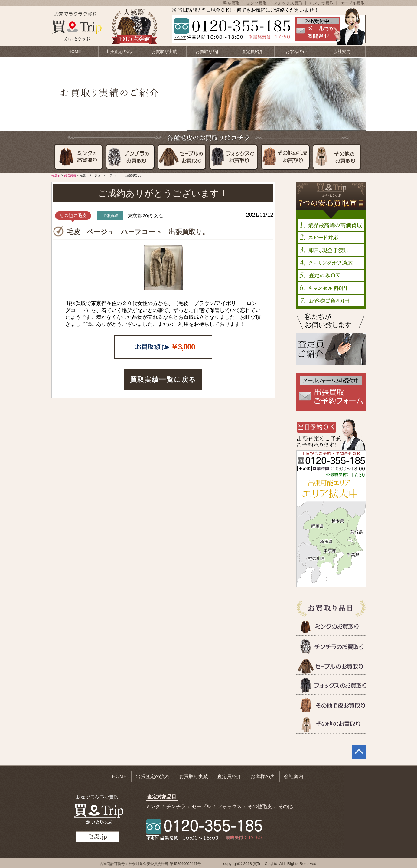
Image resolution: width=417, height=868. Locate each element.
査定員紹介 (252, 51)
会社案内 (342, 51)
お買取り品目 (208, 51)
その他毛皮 (260, 806)
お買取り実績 (164, 51)
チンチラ (177, 806)
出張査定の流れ (120, 51)
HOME (75, 51)
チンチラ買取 (322, 3)
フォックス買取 (288, 3)
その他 (285, 806)
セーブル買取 (352, 3)
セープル (202, 806)
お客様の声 (296, 51)
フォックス (230, 806)
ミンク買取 (257, 3)
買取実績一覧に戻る (163, 380)
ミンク (154, 806)
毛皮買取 (232, 3)
